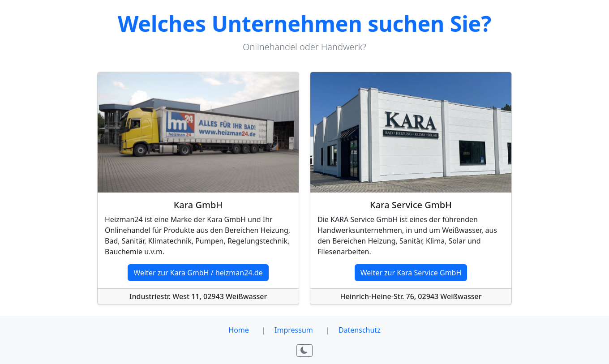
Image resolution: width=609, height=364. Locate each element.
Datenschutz (360, 330)
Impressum (294, 330)
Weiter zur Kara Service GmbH (411, 273)
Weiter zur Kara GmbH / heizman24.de (198, 273)
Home (239, 330)
